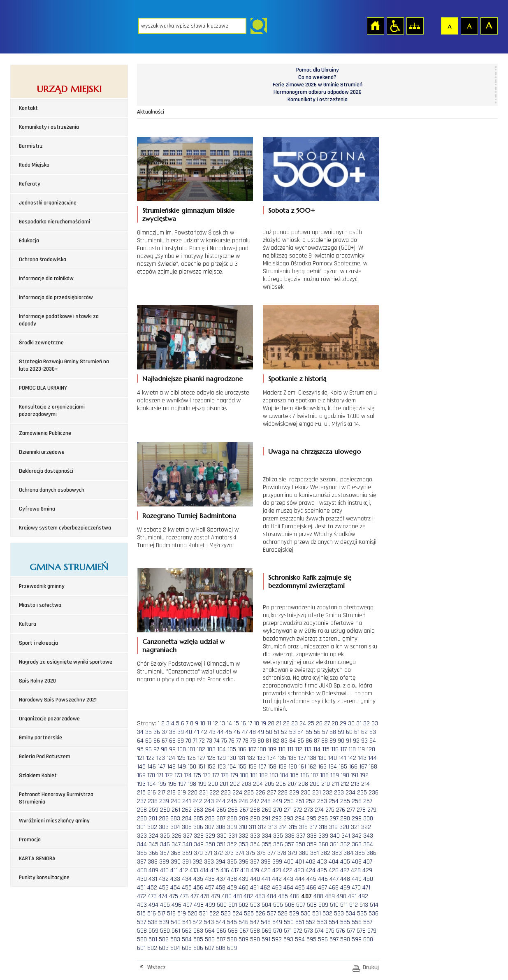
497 (188, 905)
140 (333, 758)
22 (286, 723)
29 (343, 723)
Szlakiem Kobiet (38, 776)
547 (255, 922)
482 (248, 896)
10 (203, 723)
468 (334, 888)
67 (165, 741)
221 (203, 793)
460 (244, 888)
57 (325, 732)
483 (260, 896)
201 (224, 784)
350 (210, 844)
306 (198, 827)
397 (255, 862)
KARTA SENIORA (37, 859)
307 (209, 827)
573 (309, 931)
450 (368, 879)
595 (311, 939)
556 (357, 922)
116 (335, 749)
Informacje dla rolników (46, 279)
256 (357, 801)
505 (278, 905)
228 (283, 793)
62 (364, 732)
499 (210, 905)
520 (193, 914)
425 (322, 870)
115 (326, 749)
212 (345, 784)
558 (142, 931)
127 (201, 758)
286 (210, 819)
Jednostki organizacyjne (48, 203)
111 (290, 749)
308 (220, 827)
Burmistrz (31, 146)
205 (269, 784)
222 (214, 793)
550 (289, 922)
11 (209, 723)
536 (373, 914)
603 (164, 948)
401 (300, 862)
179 (234, 775)
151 (202, 767)
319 (333, 827)
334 (267, 836)
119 (361, 749)
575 (330, 931)
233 (339, 793)
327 (188, 836)
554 (334, 922)
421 (277, 870)
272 (298, 810)
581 (153, 939)
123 (161, 758)
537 (141, 922)
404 (334, 862)
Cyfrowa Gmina (37, 509)
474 (163, 896)
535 (362, 914)
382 (325, 853)
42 (204, 732)
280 (142, 819)
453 (164, 888)
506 (290, 905)
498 (199, 905)
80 (261, 741)
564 (210, 931)
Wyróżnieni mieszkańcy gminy (54, 821)
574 (319, 931)
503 (255, 905)
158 (272, 767)
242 (197, 801)
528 (283, 914)
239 (164, 801)
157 (262, 767)
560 (165, 931)
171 (160, 775)
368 (176, 853)
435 (198, 879)
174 (188, 775)
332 (244, 836)
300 (368, 819)
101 (191, 749)
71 (195, 741)
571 (288, 931)
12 (215, 723)
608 (220, 948)
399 (277, 862)
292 (277, 819)
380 (304, 853)
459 (232, 888)
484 (271, 896)
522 (214, 914)
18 (256, 723)
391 (187, 862)
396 (244, 862)
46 (237, 732)
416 (225, 870)
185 (294, 775)
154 (232, 767)
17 (250, 723)
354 (255, 844)
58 (333, 732)
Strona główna (375, 26)
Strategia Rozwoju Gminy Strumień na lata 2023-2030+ (64, 365)
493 (142, 905)
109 (272, 749)
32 (367, 723)
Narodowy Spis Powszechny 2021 (58, 700)
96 (148, 749)
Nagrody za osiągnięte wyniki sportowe (66, 662)
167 (363, 767)
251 (300, 801)
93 (364, 741)
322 (366, 827)
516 (152, 914)
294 (300, 819)
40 (189, 732)
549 (277, 922)
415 (215, 870)
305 (187, 827)
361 (334, 844)
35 (148, 732)
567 (244, 931)
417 (235, 870)
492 (363, 896)
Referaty (30, 184)
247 (255, 801)
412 (184, 870)
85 (301, 741)
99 (172, 749)
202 (235, 784)
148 (171, 767)
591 (266, 939)
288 (232, 819)
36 (157, 732)
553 (322, 922)
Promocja (30, 840)
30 (351, 723)
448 (345, 879)
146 (152, 767)
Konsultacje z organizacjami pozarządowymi (52, 411)
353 (244, 844)
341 (346, 836)
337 (301, 836)
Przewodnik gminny (42, 586)
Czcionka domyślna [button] (449, 26)
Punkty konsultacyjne (44, 878)
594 (300, 939)
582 (164, 939)
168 (373, 767)
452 (152, 888)
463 (277, 888)
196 (172, 784)
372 (218, 853)
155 (242, 767)
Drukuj (371, 967)
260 (165, 810)
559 (153, 931)
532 (327, 914)
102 (201, 749)
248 (266, 801)
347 (176, 844)
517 (161, 914)
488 (318, 896)
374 (240, 853)
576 (341, 931)
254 (334, 801)
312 (262, 827)
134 (272, 758)
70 (188, 741)
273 (309, 810)
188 (324, 775)
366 (153, 853)
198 (192, 784)
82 (276, 741)
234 (350, 793)
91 (349, 741)
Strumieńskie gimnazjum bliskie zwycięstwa (188, 214)
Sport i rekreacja (38, 643)
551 (300, 922)
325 (165, 836)
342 (357, 836)
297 (334, 819)
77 (239, 741)
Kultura (28, 624)
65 (148, 741)
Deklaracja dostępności (46, 471)
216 (152, 793)
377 (271, 853)
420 (266, 870)
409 (153, 870)
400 (289, 862)
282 (164, 819)
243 (209, 801)
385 (360, 853)
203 (246, 784)
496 (176, 905)
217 (161, 793)
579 (372, 931)
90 (341, 741)
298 (345, 819)
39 (181, 732)
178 (225, 775)
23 (295, 723)
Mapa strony (415, 26)
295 (311, 819)
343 (368, 836)
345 (153, 844)
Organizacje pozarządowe (49, 719)
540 (176, 922)
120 (371, 749)
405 (345, 862)
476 (184, 896)
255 (345, 801)
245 (232, 801)
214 (365, 784)
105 (232, 749)
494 (153, 905)
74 (217, 741)
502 (244, 905)
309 (232, 827)
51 (277, 732)
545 (232, 922)
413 (194, 870)
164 (333, 767)
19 (263, 723)
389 (164, 862)
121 (141, 758)
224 (237, 793)
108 (262, 749)
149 (182, 767)
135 (282, 758)
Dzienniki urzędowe (42, 452)
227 (271, 793)
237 (141, 801)
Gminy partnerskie (41, 738)
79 (253, 741)
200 (213, 784)
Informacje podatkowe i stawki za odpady (59, 320)
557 (368, 922)
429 (367, 870)
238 (153, 801)
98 (164, 749)
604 (175, 948)
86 (309, 741)
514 (374, 905)
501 (233, 905)
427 (345, 870)
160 (293, 767)
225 (249, 793)
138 (312, 758)
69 (181, 741)
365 (142, 853)
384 (348, 853)
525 (249, 914)
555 (345, 922)
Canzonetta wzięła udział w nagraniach (183, 646)
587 (221, 939)
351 (221, 844)
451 (141, 888)
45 (229, 732)
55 (309, 732)
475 (174, 896)
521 (203, 914)
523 (226, 914)
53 (292, 732)
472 (141, 896)
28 (335, 723)
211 (335, 784)
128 (211, 758)
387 (141, 862)
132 (251, 758)
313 (273, 827)
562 (187, 931)
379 (292, 853)
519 (182, 914)
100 (182, 749)
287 (221, 819)
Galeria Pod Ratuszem (45, 757)
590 (255, 939)
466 (311, 888)
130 (232, 758)
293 (288, 819)
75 (224, 741)
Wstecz (157, 967)
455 (187, 888)
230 (306, 793)
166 (353, 767)
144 (372, 758)
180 (244, 775)
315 (293, 827)
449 (357, 879)
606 (198, 948)
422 (288, 870)
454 (175, 888)
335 (278, 836)
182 (263, 775)
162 (312, 767)
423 (299, 870)
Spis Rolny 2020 (37, 681)
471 (366, 888)
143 (362, 758)
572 (298, 931)
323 (142, 836)
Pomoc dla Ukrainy (318, 70)
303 (164, 827)
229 (294, 793)
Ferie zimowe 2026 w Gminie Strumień (318, 85)
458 (220, 888)
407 (368, 862)
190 (345, 775)
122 (150, 758)
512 (354, 905)
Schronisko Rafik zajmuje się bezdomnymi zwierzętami (310, 581)
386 (371, 853)
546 (244, 922)
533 (339, 914)
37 (165, 732)
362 (345, 844)
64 (140, 741)
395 (232, 862)
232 (327, 793)
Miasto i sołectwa (40, 605)
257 (368, 801)
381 (314, 853)
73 (209, 741)
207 (292, 784)
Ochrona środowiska (43, 260)
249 (277, 801)
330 (222, 836)
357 (289, 844)
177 (216, 775)
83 (284, 741)
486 (295, 896)
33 (375, 723)
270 (278, 810)
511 (344, 905)
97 (156, 749)
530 (306, 914)
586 (210, 939)
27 (327, 723)
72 (202, 741)
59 (341, 732)
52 (284, 732)
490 (341, 896)
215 (141, 793)
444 (300, 879)
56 (317, 732)
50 (269, 732)
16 (243, 723)
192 (364, 775)
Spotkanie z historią (297, 379)
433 (175, 879)
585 (198, 939)
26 (319, 723)
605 (187, 948)
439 (244, 879)
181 (254, 775)
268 (255, 810)
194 (152, 784)
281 (153, 819)
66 (157, 741)
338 (312, 836)
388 (153, 862)
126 (191, 758)
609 (232, 948)
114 (317, 749)
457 (209, 888)
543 (209, 922)
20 (271, 723)
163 (322, 767)
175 (197, 775)
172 (169, 775)
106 (242, 749)
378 (282, 853)
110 (282, 749)
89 (333, 741)
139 (322, 758)
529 (294, 914)
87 (317, 741)
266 (233, 810)
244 (220, 801)
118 (352, 749)
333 (255, 836)
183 (274, 775)
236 (373, 793)
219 (182, 793)
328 (199, 836)
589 (244, 939)
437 (221, 879)
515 (141, 914)
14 (229, 723)
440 (255, 879)
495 (165, 905)
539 (164, 922)
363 (357, 844)
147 (161, 767)
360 (323, 844)
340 (335, 836)
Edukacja (29, 241)
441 (266, 879)
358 (300, 844)
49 (261, 732)
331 (233, 836)
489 (330, 896)
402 (311, 862)
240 (176, 801)
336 (290, 836)
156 (252, 767)
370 (198, 853)
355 (267, 844)
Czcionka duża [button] (489, 26)
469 (345, 888)
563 (198, 931)
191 (355, 775)
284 (187, 819)
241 (187, 801)
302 (152, 827)
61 (357, 732)
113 (308, 749)
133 (261, 758)
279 (372, 810)
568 (255, 931)
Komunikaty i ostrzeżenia (49, 127)
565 (221, 931)
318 (323, 827)
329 (210, 836)
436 (210, 879)
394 (220, 862)
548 (266, 922)
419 (255, 870)
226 (260, 793)
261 (176, 810)
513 (364, 905)
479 (216, 896)
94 (373, 741)
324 (153, 836)
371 (208, 853)
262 (187, 810)
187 (314, 775)
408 (142, 870)
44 (220, 732)
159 (282, 767)
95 (140, 749)
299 (357, 819)
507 (301, 905)
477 (195, 896)
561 (176, 931)
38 (172, 732)
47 (245, 732)
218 (171, 793)
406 (357, 862)
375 (251, 853)
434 (187, 879)
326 (176, 836)
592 (277, 939)
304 (175, 827)
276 (341, 810)
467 (322, 888)
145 (141, 767)
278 (361, 810)
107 (252, 749)
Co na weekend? (317, 77)
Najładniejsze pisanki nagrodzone (193, 379)
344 (142, 844)
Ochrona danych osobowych (52, 490)
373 (229, 853)
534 (350, 914)
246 (244, 801)
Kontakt (28, 108)
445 (311, 879)
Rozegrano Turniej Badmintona (189, 516)
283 (175, 819)
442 (277, 879)
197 (182, 784)
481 (238, 896)
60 (349, 732)
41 (196, 732)
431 (153, 879)
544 (220, 922)
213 (355, 784)
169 (141, 775)
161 (302, 767)
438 (232, 879)
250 (289, 801)
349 (199, 844)
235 (362, 793)
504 (267, 905)
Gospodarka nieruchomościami (55, 222)
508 (312, 905)
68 (172, 741)
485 (283, 896)
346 (165, 844)
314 (283, 827)
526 (260, 914)
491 (352, 896)
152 (211, 767)
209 (315, 784)
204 (258, 784)
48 (253, 732)
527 (271, 914)
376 (261, 853)
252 (311, 801)
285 (198, 819)
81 (268, 741)
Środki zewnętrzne (41, 343)
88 (325, 741)
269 (267, 810)
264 (210, 810)
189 (335, 775)
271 (288, 810)
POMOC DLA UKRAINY (43, 388)
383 (337, 853)
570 (278, 931)
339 (323, 836)
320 (344, 827)
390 (176, 862)
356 (278, 844)
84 (292, 741)
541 (187, 922)
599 (357, 939)
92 (356, 741)
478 (205, 896)
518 (171, 914)
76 (232, 741)
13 (222, 723)
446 (323, 879)
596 (323, 939)
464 (288, 888)
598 (345, 939)
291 (266, 819)
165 (343, 767)
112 (299, 749)
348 (187, 844)
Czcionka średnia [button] (469, 26)
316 (303, 827)
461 (254, 888)
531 (317, 914)
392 (197, 862)
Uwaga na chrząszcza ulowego (314, 451)
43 (212, 732)
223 (226, 793)
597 (334, 939)
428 (356, 870)
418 (245, 870)
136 (292, 758)
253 (322, 801)
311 (253, 827)
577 (351, 931)
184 (284, 775)
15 (236, 723)
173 (178, 775)
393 (209, 862)
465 (300, 888)
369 (187, 853)
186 (305, 775)
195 (162, 784)
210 (326, 784)
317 (313, 827)
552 (311, 922)
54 (301, 732)
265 (221, 810)
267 (244, 810)
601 (141, 948)
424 (311, 870)
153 (222, 767)
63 (373, 732)
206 (281, 784)
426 (334, 870)
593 (288, 939)
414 (204, 870)
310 (243, 827)
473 (152, 896)
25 (311, 723)
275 (330, 810)
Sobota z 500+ (292, 210)
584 (187, 939)
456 (198, 888)
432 (164, 879)
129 (222, 758)
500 (222, 905)
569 (267, 931)
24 (303, 723)
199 (202, 784)
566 (233, 931)
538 (153, 922)
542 (197, 922)
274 (319, 810)
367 (165, 853)
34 (140, 732)
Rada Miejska (34, 165)
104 (222, 749)
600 (368, 939)
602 (152, 948)
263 (198, 810)
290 (255, 819)
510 (334, 905)
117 (343, 749)
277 (351, 810)
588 (232, 939)
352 (232, 844)
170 (151, 775)
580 (142, 939)
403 (322, 862)
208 (303, 784)
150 (192, 767)
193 (141, 784)
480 (227, 896)
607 (209, 948)
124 (171, 758)
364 (368, 844)
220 (193, 793)
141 (342, 758)
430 (142, 879)
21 (279, 723)
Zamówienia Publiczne (45, 433)
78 (246, 741)
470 (356, 888)
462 (265, 888)
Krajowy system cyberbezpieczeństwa (65, 528)
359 (312, 844)
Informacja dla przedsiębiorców (56, 297)
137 (302, 758)
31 (359, 723)
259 (153, 810)
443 (288, 879)
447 (334, 879)
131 (241, 758)
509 (323, 905)
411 (174, 870)
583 (175, 939)
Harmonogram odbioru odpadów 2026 (318, 92)
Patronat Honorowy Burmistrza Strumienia (56, 798)
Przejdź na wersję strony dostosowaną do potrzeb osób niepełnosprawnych (395, 26)
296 (323, 819)
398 (266, 862)
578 (361, 931)
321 (355, 827)
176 (207, 775)
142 (352, 758)
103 (211, 749)
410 (164, 870)
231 (317, 793)
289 (244, 819)
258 (142, 810)
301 (141, 827)
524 (237, 914)
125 (181, 758)
